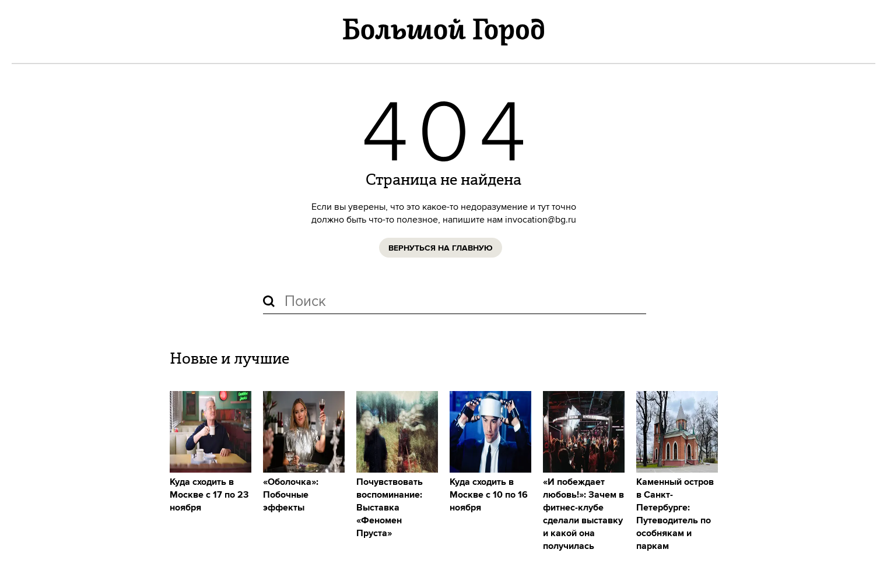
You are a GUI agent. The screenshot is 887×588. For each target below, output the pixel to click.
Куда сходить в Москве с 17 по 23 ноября (209, 495)
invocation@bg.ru (541, 220)
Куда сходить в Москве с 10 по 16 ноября (489, 495)
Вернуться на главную (441, 248)
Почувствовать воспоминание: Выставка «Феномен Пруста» (390, 508)
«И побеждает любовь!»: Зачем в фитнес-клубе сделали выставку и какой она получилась (583, 514)
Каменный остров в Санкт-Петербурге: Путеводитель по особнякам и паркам (675, 514)
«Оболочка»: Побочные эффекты (291, 495)
